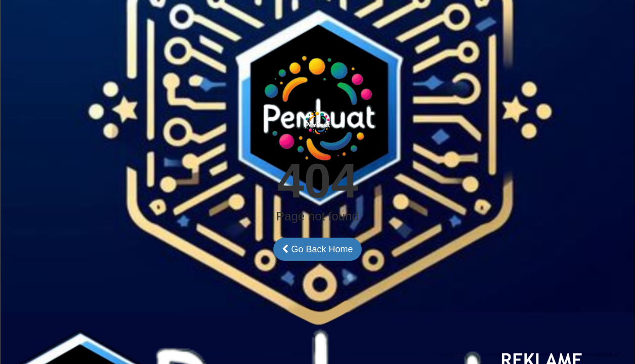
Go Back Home (317, 249)
